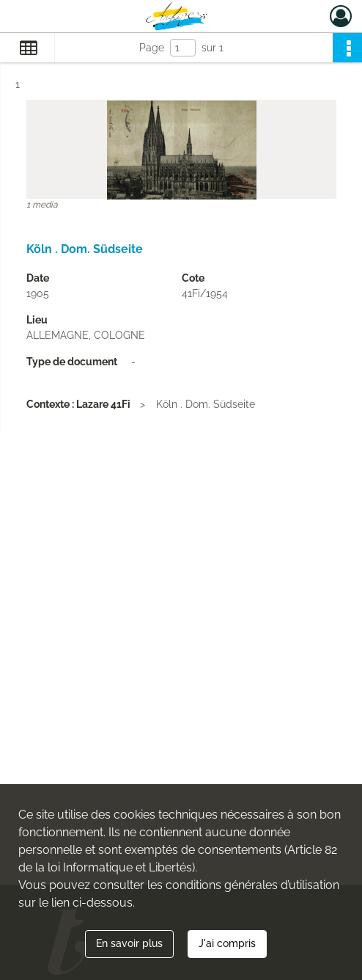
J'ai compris (227, 943)
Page (152, 48)
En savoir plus (129, 943)
